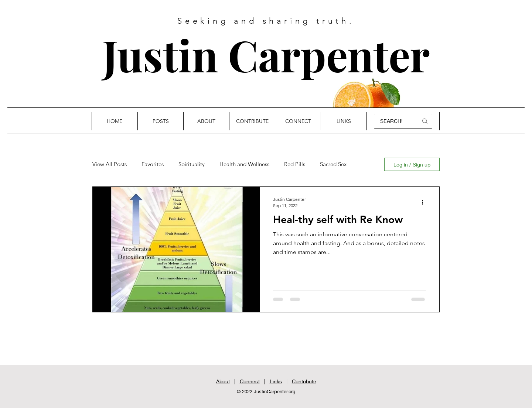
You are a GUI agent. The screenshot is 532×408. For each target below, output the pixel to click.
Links (276, 381)
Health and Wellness (244, 164)
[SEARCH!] (393, 121)
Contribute (304, 381)
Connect (250, 381)
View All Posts (110, 164)
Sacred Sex (333, 164)
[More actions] (425, 202)
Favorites (153, 164)
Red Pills (295, 164)
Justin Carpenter (266, 54)
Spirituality (192, 164)
